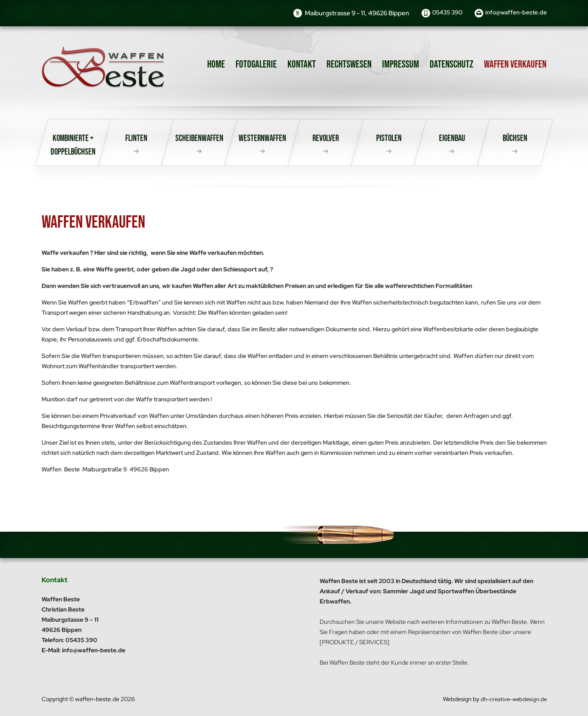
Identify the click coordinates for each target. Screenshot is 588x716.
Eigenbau (452, 140)
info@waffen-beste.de (513, 13)
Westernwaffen (263, 140)
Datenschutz (452, 64)
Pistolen (389, 140)
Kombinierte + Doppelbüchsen (73, 147)
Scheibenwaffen (199, 140)
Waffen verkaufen (515, 64)
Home (216, 64)
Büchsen (515, 140)
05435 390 (439, 13)
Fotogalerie (256, 64)
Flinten (136, 140)
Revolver (326, 140)
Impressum (401, 64)
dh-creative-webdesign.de (512, 699)
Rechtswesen (349, 64)
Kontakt (302, 64)
